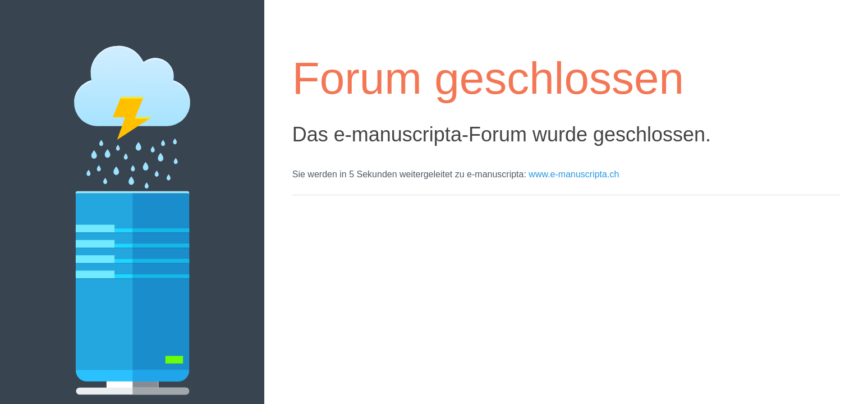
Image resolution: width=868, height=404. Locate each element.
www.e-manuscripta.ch (574, 174)
